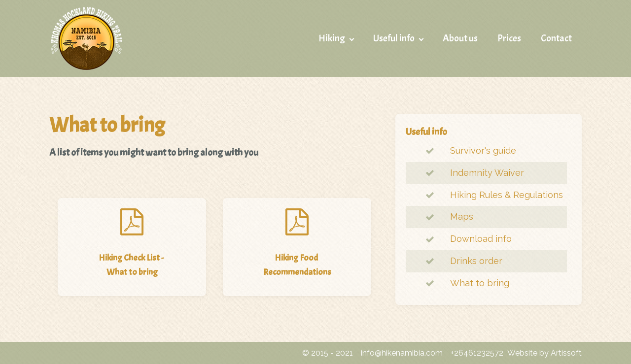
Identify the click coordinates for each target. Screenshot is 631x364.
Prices (509, 38)
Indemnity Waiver (487, 173)
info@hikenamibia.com (402, 353)
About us (460, 38)
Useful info (394, 38)
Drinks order (476, 261)
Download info (481, 239)
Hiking (332, 38)
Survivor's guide (483, 150)
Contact (556, 38)
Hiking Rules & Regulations (507, 195)
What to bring (480, 283)
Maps (462, 216)
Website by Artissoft (544, 353)
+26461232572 (477, 353)
